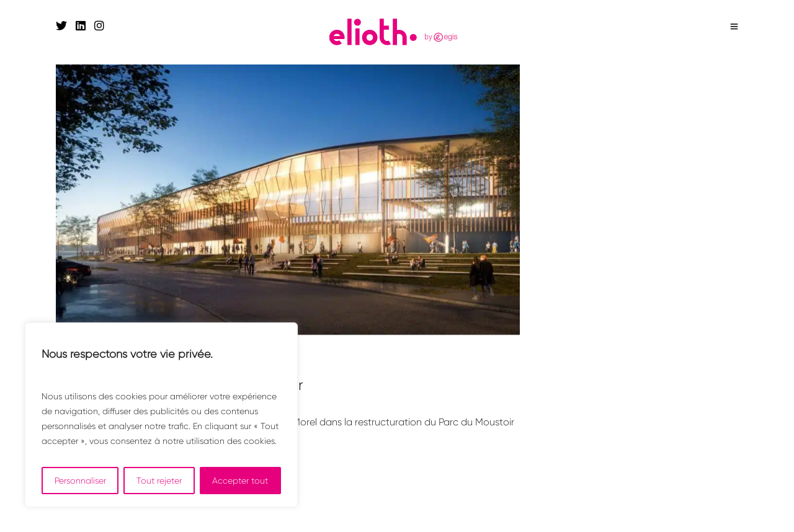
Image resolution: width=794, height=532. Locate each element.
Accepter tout (240, 481)
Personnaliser (80, 481)
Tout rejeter (159, 481)
